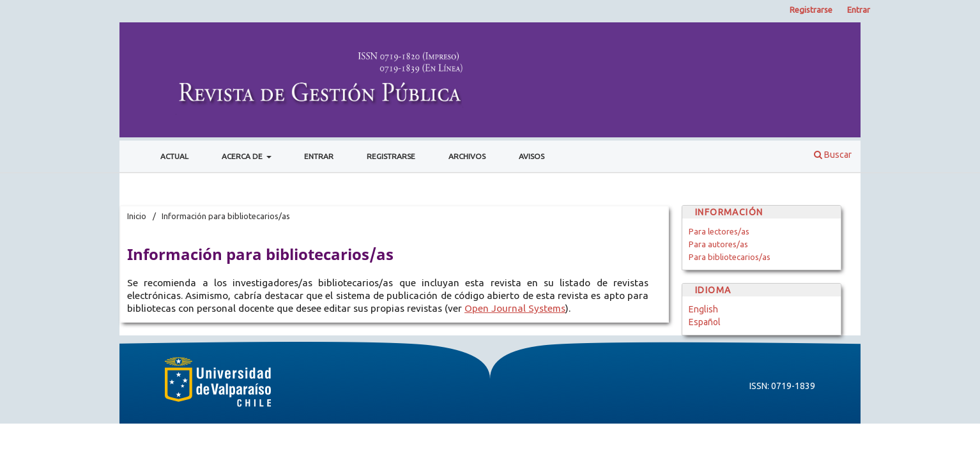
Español (705, 322)
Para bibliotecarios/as (730, 257)
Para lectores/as (719, 231)
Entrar (319, 156)
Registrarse (391, 156)
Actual (174, 156)
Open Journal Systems (515, 308)
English (703, 309)
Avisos (532, 156)
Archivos (467, 156)
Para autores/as (718, 244)
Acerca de (243, 156)
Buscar (833, 155)
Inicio (137, 216)
